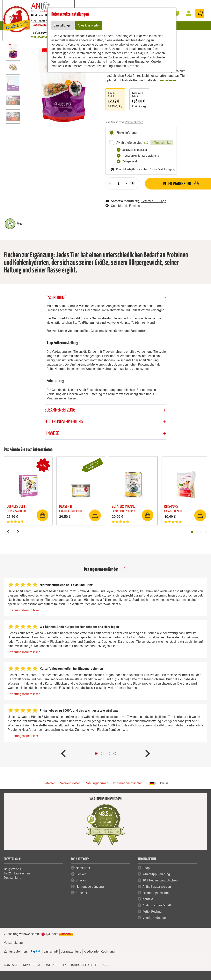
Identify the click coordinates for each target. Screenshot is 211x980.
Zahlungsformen (97, 783)
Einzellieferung (123, 133)
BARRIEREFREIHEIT (84, 964)
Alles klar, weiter (89, 25)
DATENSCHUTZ (56, 964)
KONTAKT (11, 964)
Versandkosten (134, 122)
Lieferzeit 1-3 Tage (153, 201)
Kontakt (148, 899)
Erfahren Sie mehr (127, 66)
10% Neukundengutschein (160, 880)
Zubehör (81, 893)
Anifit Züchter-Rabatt (157, 905)
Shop (146, 868)
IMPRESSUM (31, 964)
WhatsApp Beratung (156, 874)
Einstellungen (63, 25)
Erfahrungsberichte (156, 893)
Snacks (81, 880)
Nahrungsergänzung (90, 887)
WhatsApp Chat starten (45, 37)
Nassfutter (83, 868)
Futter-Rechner (152, 911)
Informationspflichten (128, 783)
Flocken (81, 874)
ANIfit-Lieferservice (141, 143)
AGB (106, 965)
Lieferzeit (49, 783)
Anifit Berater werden (157, 887)
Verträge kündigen (155, 918)
